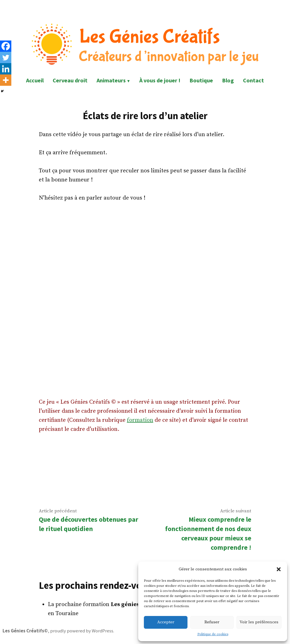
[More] (6, 80)
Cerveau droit (70, 80)
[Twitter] (6, 57)
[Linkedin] (6, 69)
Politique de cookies (213, 634)
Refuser (212, 622)
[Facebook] (6, 46)
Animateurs (111, 80)
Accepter (166, 622)
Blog (228, 80)
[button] (279, 569)
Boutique (201, 80)
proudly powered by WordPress (82, 631)
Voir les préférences (259, 622)
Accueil (35, 80)
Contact (253, 80)
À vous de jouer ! (160, 80)
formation (140, 420)
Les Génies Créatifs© (25, 631)
